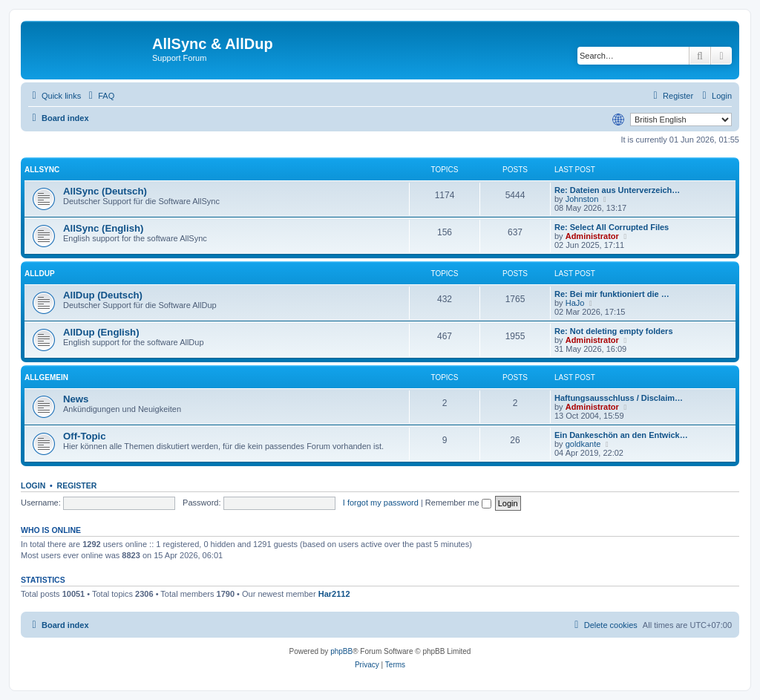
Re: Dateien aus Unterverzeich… (617, 190)
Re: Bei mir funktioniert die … (612, 294)
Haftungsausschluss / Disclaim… (619, 398)
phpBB (341, 651)
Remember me (458, 503)
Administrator (592, 236)
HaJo (575, 303)
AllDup (40, 274)
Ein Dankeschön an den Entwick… (621, 435)
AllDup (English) (101, 332)
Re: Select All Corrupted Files (612, 227)
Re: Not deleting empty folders (614, 331)
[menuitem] (99, 96)
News (76, 399)
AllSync (42, 170)
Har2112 (334, 594)
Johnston (582, 199)
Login (33, 485)
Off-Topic (85, 436)
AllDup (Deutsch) (103, 295)
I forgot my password (381, 503)
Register (77, 485)
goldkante (583, 444)
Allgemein (46, 377)
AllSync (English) (103, 228)
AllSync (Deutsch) (105, 191)
